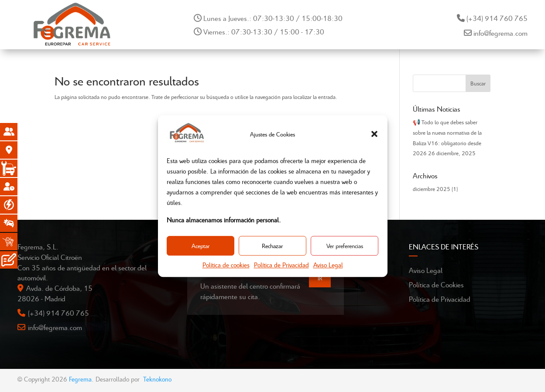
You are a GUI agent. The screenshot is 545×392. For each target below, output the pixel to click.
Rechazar (272, 246)
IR (320, 278)
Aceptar (201, 246)
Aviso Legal (328, 265)
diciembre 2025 (432, 189)
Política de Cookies (436, 285)
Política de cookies (226, 265)
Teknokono (157, 379)
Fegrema (80, 379)
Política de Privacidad (281, 265)
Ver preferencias (345, 246)
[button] (374, 134)
